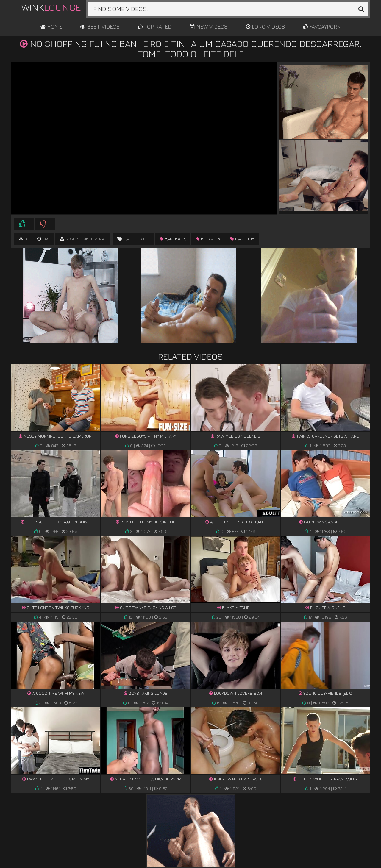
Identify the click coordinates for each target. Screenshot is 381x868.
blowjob (208, 239)
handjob (242, 239)
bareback (173, 239)
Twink (48, 7)
